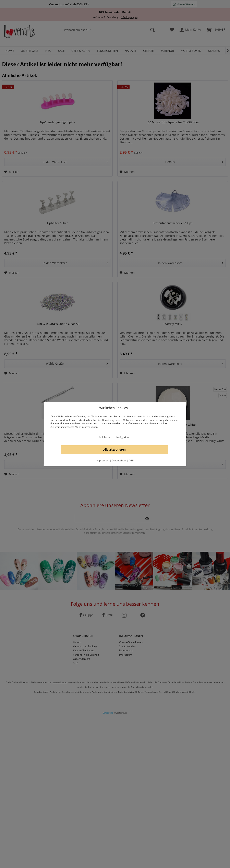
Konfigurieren (123, 437)
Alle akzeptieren (114, 449)
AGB (131, 460)
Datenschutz (119, 460)
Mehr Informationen (86, 427)
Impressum (103, 460)
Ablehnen (104, 437)
